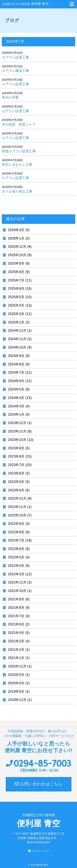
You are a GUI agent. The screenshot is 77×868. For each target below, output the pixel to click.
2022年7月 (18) (19, 540)
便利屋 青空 (25, 4)
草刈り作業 (10, 97)
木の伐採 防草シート (19, 124)
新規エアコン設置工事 (19, 151)
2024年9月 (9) (18, 356)
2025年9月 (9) (18, 263)
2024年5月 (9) (18, 389)
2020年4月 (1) (18, 683)
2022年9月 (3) (18, 524)
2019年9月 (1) (18, 692)
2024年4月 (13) (19, 398)
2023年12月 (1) (19, 423)
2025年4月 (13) (19, 305)
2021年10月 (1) (19, 591)
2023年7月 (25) (19, 465)
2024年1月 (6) (18, 414)
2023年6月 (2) (18, 473)
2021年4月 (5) (18, 633)
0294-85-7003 (42, 763)
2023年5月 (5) (18, 482)
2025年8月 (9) (18, 272)
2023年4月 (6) (18, 490)
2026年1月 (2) (18, 238)
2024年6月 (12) (19, 381)
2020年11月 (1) (19, 666)
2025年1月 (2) (18, 322)
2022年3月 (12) (19, 574)
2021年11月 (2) (19, 582)
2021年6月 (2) (18, 624)
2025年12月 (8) (19, 247)
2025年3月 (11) (19, 314)
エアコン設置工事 (15, 57)
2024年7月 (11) (19, 372)
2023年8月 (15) (19, 456)
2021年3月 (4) (18, 641)
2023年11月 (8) (19, 431)
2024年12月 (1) (19, 331)
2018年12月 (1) (19, 700)
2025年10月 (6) (19, 255)
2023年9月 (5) (18, 448)
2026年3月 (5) (18, 230)
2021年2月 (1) (18, 650)
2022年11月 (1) (19, 507)
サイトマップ (41, 851)
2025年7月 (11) (19, 280)
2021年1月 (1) (18, 658)
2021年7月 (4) (18, 616)
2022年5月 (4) (18, 557)
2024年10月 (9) (19, 347)
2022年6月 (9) (18, 549)
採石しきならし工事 (17, 164)
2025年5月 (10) (19, 297)
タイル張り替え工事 (17, 191)
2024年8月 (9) (18, 364)
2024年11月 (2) (19, 339)
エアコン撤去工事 (15, 71)
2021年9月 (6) (18, 599)
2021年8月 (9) (18, 608)
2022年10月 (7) (19, 515)
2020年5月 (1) (18, 675)
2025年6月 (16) (19, 289)
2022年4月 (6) (18, 566)
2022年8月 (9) (18, 532)
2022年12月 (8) (19, 498)
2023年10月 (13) (20, 440)
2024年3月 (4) (18, 406)
